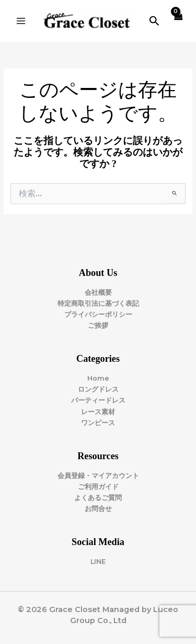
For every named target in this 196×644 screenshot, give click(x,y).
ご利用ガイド (98, 487)
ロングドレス (98, 389)
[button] (154, 21)
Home (98, 378)
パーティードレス (98, 400)
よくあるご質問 (98, 498)
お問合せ (98, 509)
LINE (98, 562)
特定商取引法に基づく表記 (98, 303)
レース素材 (98, 412)
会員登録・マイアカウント (98, 476)
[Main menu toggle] (21, 21)
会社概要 (98, 292)
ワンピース (98, 423)
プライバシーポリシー (98, 314)
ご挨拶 (98, 325)
